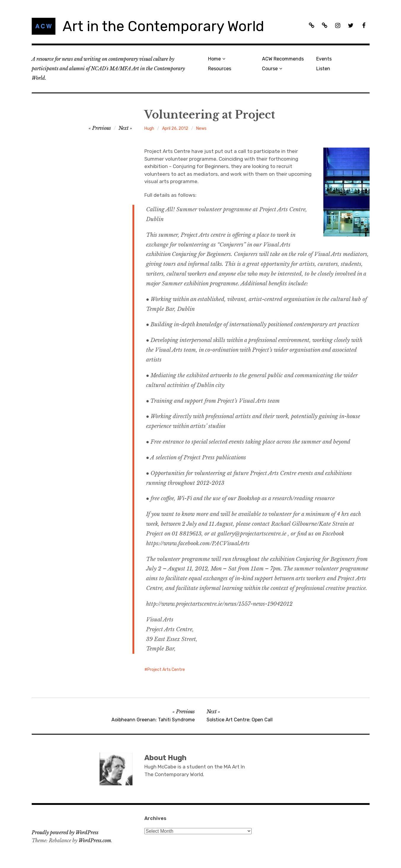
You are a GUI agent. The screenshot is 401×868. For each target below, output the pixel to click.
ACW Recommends (283, 59)
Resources (220, 69)
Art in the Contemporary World (163, 26)
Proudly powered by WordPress (65, 832)
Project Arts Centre (166, 670)
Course (270, 69)
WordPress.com (95, 840)
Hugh (149, 128)
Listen (323, 69)
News (201, 128)
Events (324, 59)
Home (214, 59)
